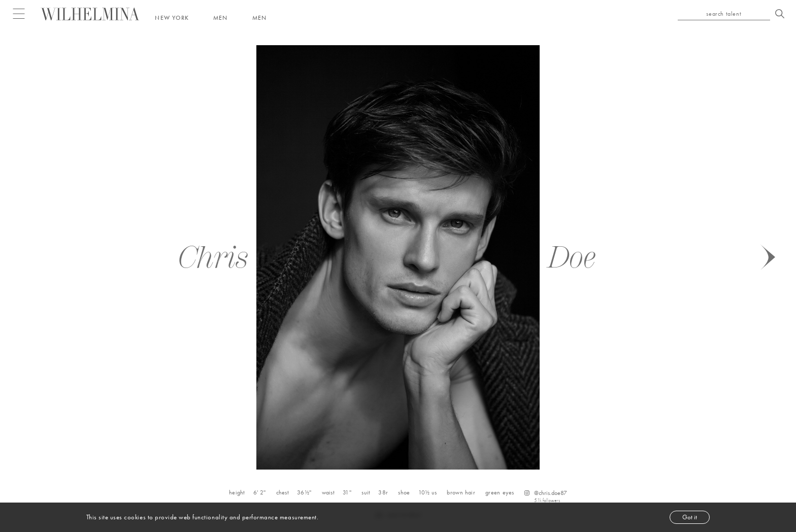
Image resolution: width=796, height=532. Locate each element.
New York (172, 18)
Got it (690, 517)
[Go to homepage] (90, 14)
